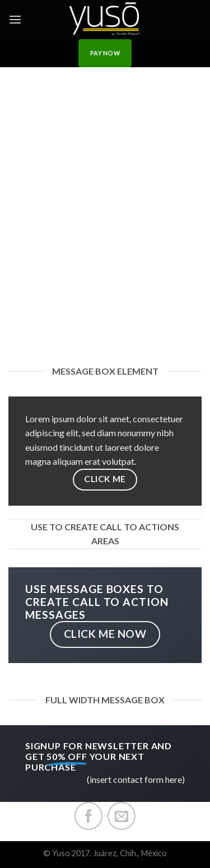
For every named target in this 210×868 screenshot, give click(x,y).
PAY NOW (105, 53)
